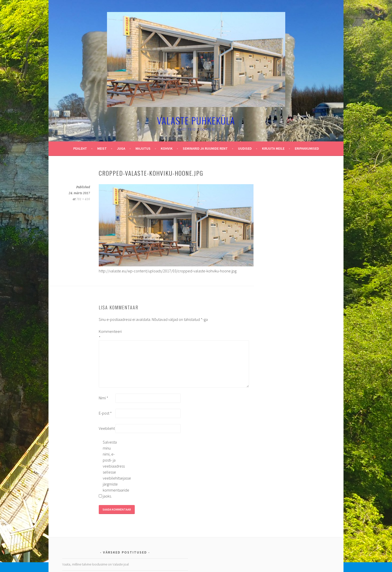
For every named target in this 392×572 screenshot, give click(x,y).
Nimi (103, 398)
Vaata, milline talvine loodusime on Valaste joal (95, 564)
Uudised (245, 148)
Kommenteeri (107, 334)
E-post (105, 413)
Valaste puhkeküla (196, 120)
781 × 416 (83, 199)
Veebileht (107, 428)
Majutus (143, 148)
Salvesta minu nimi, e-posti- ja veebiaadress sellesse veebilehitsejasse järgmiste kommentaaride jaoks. (111, 469)
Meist (102, 148)
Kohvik (167, 148)
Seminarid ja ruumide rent (205, 148)
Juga (121, 148)
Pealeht (80, 148)
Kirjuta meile (273, 148)
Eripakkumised (307, 148)
